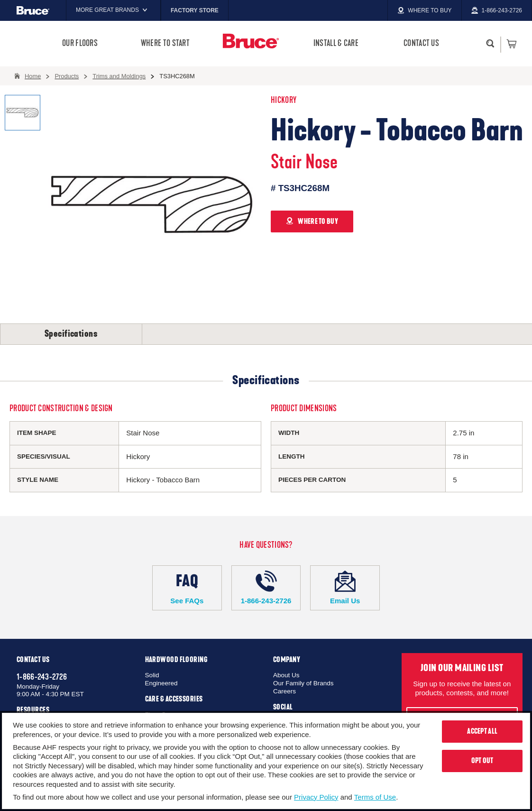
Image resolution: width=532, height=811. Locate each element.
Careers (284, 691)
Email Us (345, 588)
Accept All (482, 731)
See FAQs (187, 588)
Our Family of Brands (303, 683)
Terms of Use (375, 797)
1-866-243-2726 (266, 588)
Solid (152, 675)
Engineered (161, 683)
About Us (286, 675)
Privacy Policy (316, 797)
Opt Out (482, 761)
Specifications (71, 334)
